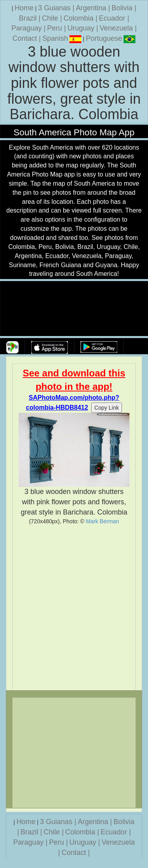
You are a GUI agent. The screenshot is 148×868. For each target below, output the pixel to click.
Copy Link (107, 408)
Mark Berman (103, 521)
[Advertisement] (74, 607)
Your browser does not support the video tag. (74, 309)
